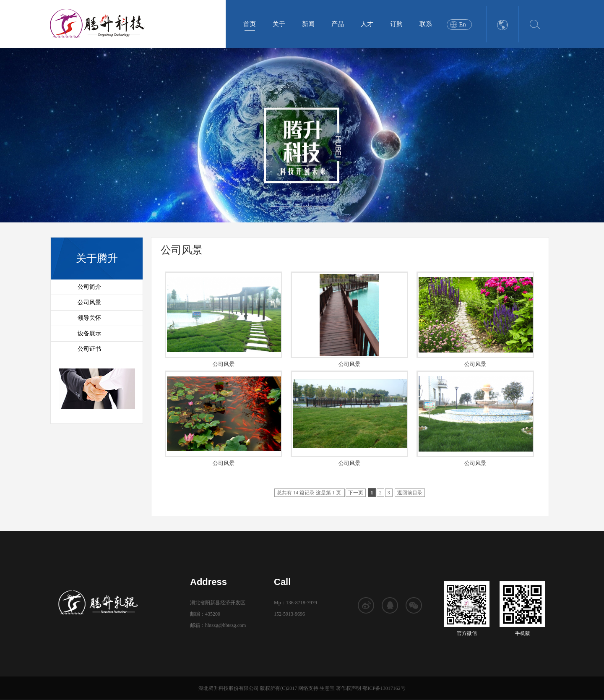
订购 (396, 24)
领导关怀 (89, 318)
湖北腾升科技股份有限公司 (229, 688)
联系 (426, 24)
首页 (250, 24)
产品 (338, 24)
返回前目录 (410, 493)
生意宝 (327, 688)
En (462, 24)
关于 (279, 24)
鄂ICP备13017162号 (384, 688)
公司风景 (89, 302)
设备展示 (89, 333)
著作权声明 (349, 688)
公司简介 (89, 287)
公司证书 (89, 349)
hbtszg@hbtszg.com (225, 625)
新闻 (308, 24)
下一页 (356, 493)
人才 (367, 24)
